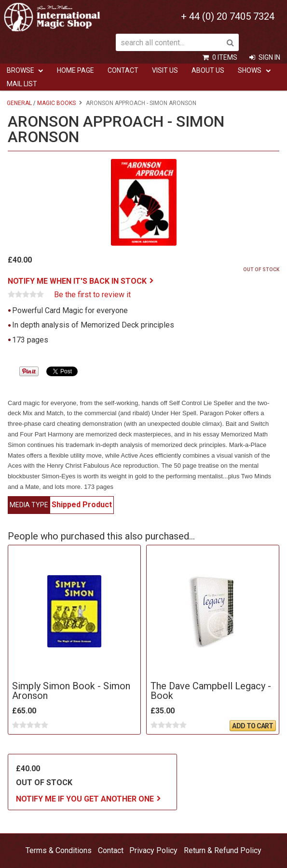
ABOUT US (208, 70)
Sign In (269, 57)
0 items (225, 57)
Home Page (75, 70)
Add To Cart (253, 726)
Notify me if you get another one (85, 799)
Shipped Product (82, 505)
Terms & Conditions (59, 850)
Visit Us (165, 70)
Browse (20, 70)
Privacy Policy (153, 850)
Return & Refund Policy (223, 850)
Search (230, 42)
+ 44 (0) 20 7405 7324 (228, 16)
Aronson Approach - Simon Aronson (141, 103)
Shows (250, 70)
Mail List (22, 84)
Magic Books (56, 103)
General (19, 103)
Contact (123, 70)
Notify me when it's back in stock (77, 281)
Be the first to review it (92, 295)
